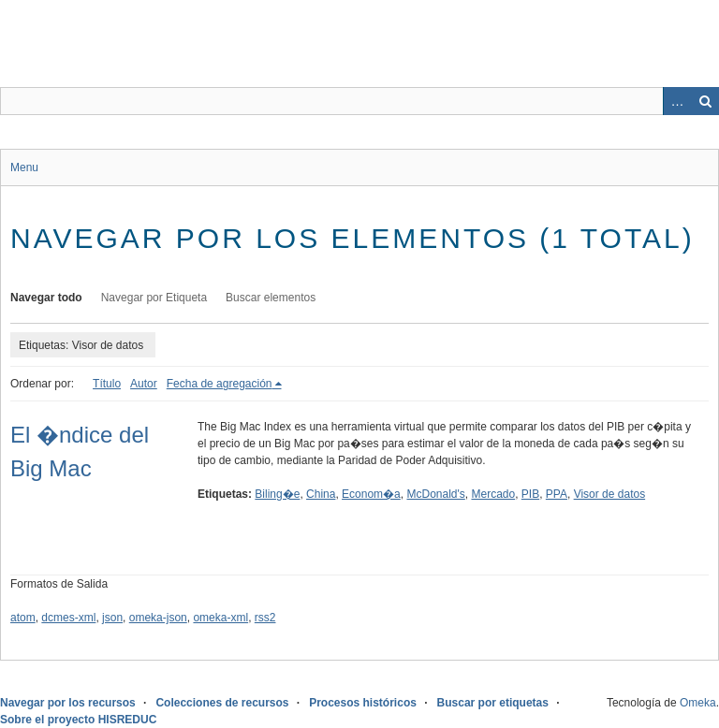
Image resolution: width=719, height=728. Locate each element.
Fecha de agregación (220, 384)
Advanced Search (677, 101)
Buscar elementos (271, 298)
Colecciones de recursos (222, 703)
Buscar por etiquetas (493, 703)
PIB (530, 494)
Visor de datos (610, 494)
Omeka (698, 703)
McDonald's (435, 494)
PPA (557, 494)
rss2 (265, 618)
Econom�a (371, 494)
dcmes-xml (68, 618)
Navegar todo (46, 298)
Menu (24, 167)
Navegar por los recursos (68, 703)
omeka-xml (220, 618)
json (112, 618)
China (321, 494)
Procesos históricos (363, 703)
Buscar (705, 101)
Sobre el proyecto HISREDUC (78, 720)
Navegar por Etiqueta (154, 298)
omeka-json (158, 618)
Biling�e (277, 494)
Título (107, 384)
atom (23, 618)
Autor (144, 384)
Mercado (493, 494)
